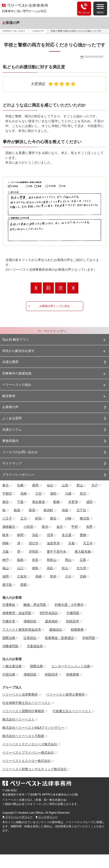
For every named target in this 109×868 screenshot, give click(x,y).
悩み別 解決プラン (16, 340)
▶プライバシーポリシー (18, 817)
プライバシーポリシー (18, 475)
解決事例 (9, 396)
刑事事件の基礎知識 (17, 373)
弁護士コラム (12, 430)
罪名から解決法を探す (18, 351)
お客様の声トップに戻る (55, 306)
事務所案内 (10, 441)
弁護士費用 (10, 362)
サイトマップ (12, 463)
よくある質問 (12, 418)
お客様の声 (10, 407)
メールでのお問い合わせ (20, 452)
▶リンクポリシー (47, 817)
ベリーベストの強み (17, 385)
